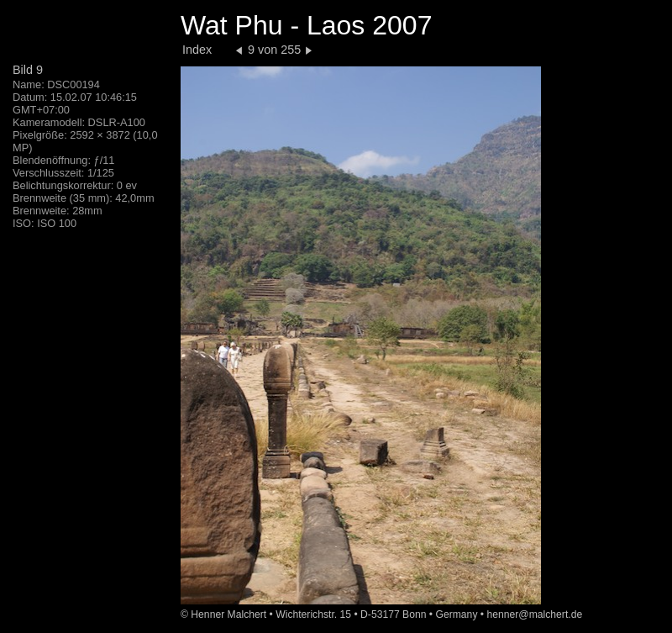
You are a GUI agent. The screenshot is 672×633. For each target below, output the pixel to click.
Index (197, 50)
